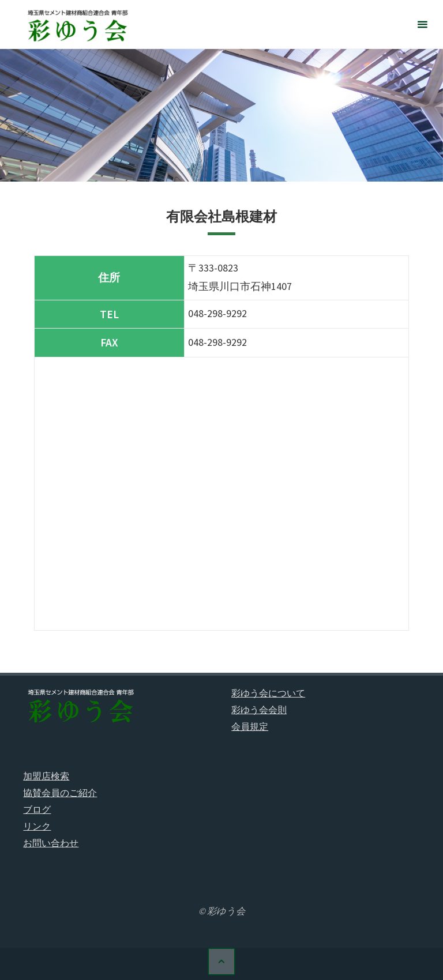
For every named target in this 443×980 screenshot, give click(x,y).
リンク (37, 826)
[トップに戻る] (221, 962)
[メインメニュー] (422, 24)
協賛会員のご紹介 (60, 793)
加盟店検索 (46, 776)
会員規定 (250, 726)
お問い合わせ (51, 843)
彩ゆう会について (268, 693)
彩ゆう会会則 (259, 710)
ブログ (37, 809)
